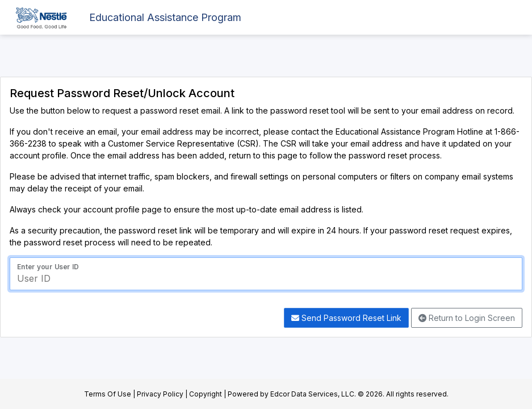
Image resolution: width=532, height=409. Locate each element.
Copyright (206, 394)
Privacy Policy (160, 394)
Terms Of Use (108, 394)
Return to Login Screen (467, 318)
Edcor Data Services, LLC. (313, 394)
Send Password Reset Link (346, 318)
